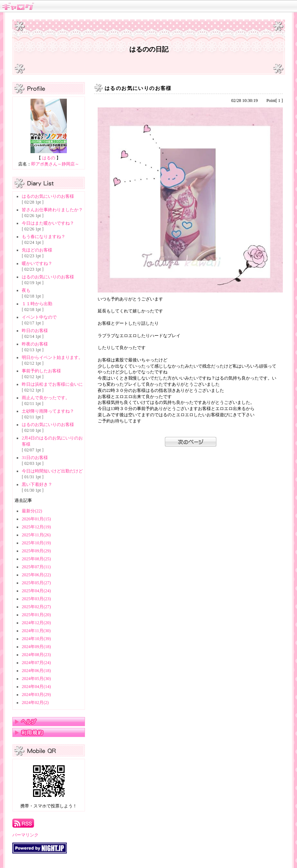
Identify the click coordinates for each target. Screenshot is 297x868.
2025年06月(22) (36, 575)
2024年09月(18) (36, 647)
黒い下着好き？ (37, 484)
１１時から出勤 (37, 304)
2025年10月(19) (36, 543)
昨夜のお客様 (35, 344)
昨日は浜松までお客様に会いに (52, 384)
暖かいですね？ (37, 263)
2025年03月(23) (36, 599)
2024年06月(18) (36, 671)
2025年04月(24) (36, 591)
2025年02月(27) (36, 607)
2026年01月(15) (36, 519)
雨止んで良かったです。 (46, 398)
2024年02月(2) (35, 703)
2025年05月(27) (36, 583)
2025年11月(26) (36, 535)
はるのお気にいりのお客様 (48, 196)
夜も (26, 290)
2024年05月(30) (36, 679)
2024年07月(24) (36, 663)
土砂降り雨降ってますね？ (48, 411)
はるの (49, 158)
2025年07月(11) (36, 567)
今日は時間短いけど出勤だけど (52, 471)
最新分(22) (32, 511)
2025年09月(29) (36, 551)
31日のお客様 (35, 458)
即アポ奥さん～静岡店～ (55, 164)
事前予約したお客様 (41, 371)
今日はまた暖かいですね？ (48, 223)
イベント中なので (39, 317)
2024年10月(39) (36, 639)
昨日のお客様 (35, 331)
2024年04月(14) (36, 687)
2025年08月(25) (36, 559)
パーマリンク (25, 835)
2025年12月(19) (36, 527)
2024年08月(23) (36, 655)
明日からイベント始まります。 (52, 357)
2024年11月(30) (36, 631)
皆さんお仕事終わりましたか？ (52, 210)
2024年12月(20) (36, 623)
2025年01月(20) (36, 615)
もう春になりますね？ (44, 237)
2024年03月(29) (36, 695)
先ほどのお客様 (37, 250)
